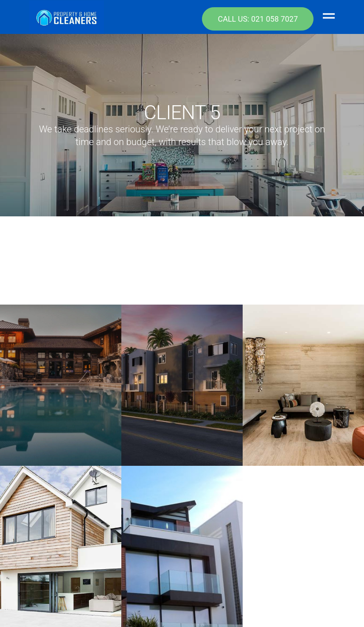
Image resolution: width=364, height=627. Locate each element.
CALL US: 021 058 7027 (258, 19)
